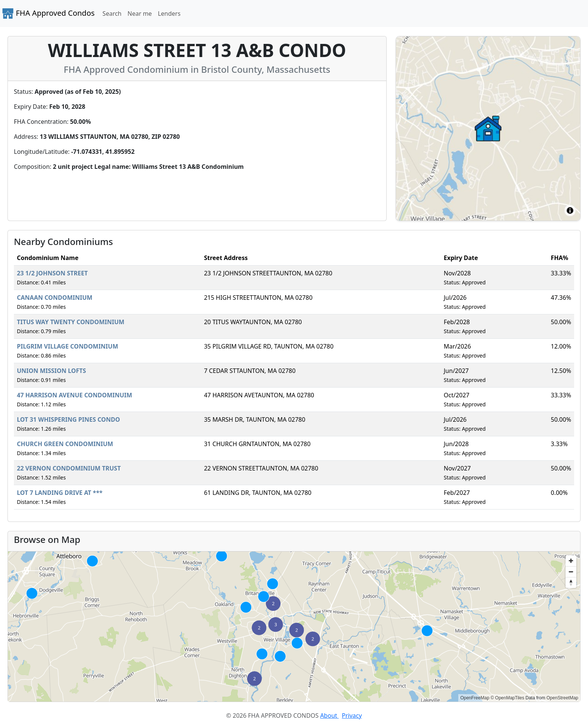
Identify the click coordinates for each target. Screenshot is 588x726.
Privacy (352, 715)
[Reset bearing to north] (571, 582)
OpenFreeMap (475, 698)
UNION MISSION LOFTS (51, 371)
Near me (140, 14)
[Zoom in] (571, 561)
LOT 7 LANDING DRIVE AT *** (60, 493)
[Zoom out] (571, 572)
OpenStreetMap (562, 698)
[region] (294, 627)
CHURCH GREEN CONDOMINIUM (65, 444)
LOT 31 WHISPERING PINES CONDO (68, 419)
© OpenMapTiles (507, 698)
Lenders (169, 14)
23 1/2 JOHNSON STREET (52, 273)
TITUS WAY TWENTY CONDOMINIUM (71, 322)
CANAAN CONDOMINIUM (55, 298)
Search (112, 14)
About (330, 715)
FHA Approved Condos (48, 14)
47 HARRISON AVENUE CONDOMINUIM (74, 395)
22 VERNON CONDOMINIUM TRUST (69, 468)
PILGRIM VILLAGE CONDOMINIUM (67, 346)
